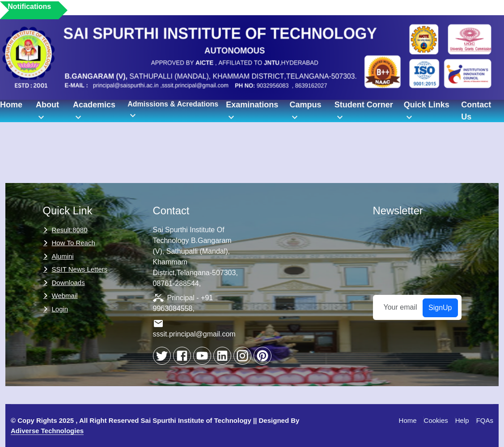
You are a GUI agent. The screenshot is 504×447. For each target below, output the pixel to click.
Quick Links (427, 111)
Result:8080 (70, 230)
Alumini (63, 256)
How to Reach (74, 243)
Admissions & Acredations (173, 111)
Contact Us (476, 111)
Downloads (68, 283)
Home (11, 105)
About (47, 111)
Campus (305, 111)
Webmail (65, 296)
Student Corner (364, 111)
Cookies (436, 420)
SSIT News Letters (80, 269)
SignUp (440, 308)
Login (60, 309)
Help (462, 420)
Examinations (252, 111)
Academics (94, 111)
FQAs (485, 420)
